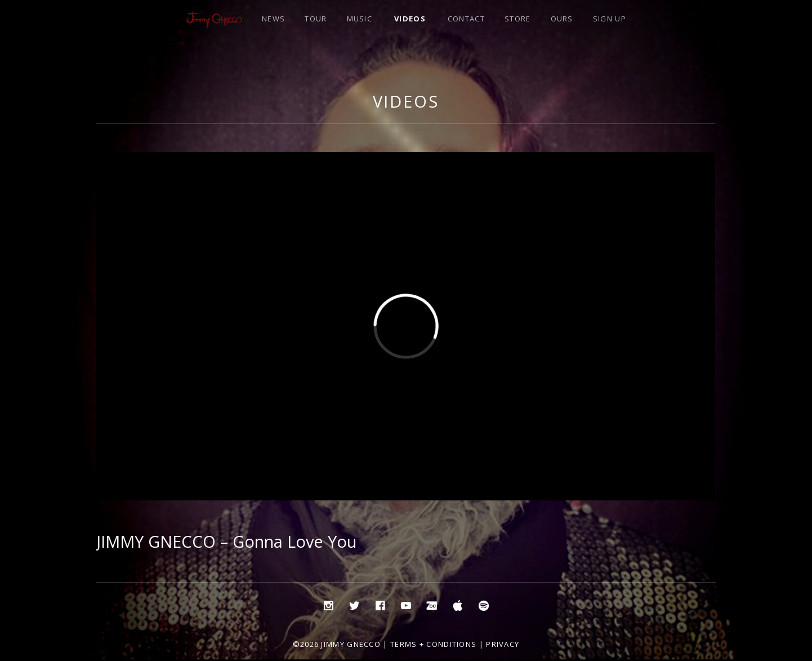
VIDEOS (410, 19)
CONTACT (466, 19)
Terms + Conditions (433, 644)
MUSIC (360, 19)
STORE (518, 19)
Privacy (503, 644)
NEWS (273, 19)
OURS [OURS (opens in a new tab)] (562, 19)
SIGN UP (610, 19)
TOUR (316, 19)
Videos (406, 101)
